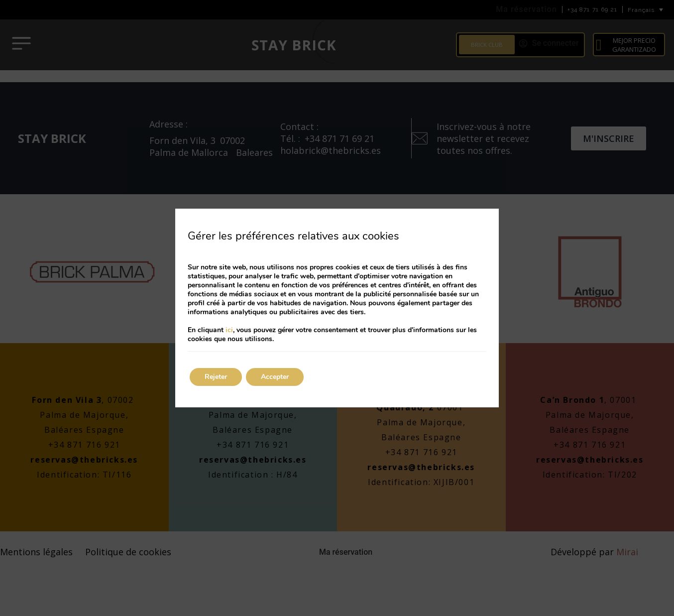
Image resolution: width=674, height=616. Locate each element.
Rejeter (216, 377)
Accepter (275, 377)
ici (229, 330)
